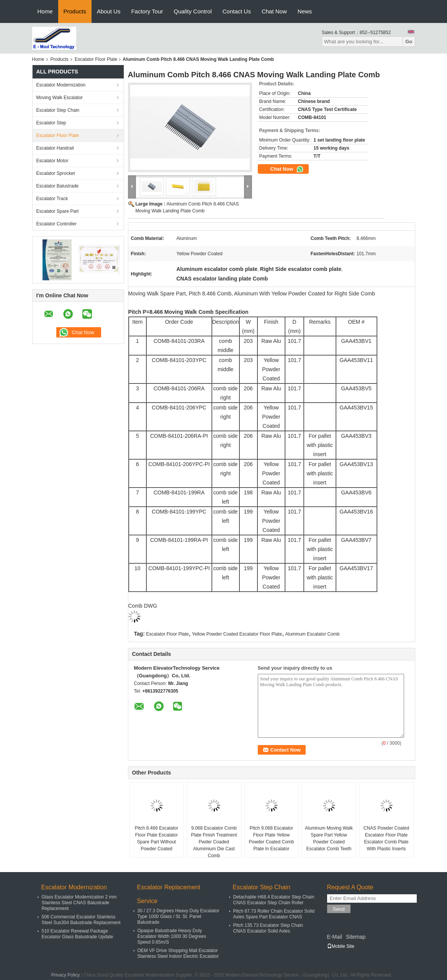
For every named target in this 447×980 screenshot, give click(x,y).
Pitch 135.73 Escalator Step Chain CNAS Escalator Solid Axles (268, 928)
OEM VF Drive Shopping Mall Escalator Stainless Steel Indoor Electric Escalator (178, 953)
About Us (109, 11)
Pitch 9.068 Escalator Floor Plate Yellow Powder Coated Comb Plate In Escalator (271, 838)
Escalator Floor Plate (96, 59)
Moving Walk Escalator (60, 98)
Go (409, 42)
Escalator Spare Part (58, 211)
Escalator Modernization (61, 85)
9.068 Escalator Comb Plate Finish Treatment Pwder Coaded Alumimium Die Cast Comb (214, 842)
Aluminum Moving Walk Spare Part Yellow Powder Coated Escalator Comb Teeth (329, 838)
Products (75, 11)
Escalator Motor (52, 161)
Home (45, 11)
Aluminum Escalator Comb (312, 634)
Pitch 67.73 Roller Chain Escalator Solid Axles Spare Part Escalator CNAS (274, 914)
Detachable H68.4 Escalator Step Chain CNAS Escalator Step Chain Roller (274, 900)
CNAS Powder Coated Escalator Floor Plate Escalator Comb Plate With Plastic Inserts (386, 838)
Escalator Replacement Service (169, 894)
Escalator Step (51, 123)
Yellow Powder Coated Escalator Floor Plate (237, 634)
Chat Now (274, 11)
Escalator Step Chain (58, 110)
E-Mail (335, 937)
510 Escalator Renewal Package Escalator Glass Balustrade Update (78, 934)
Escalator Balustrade (58, 186)
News (305, 11)
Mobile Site (341, 946)
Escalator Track (52, 199)
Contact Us (237, 11)
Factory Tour (147, 11)
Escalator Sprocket (56, 173)
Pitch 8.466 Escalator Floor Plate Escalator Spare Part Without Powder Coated (156, 838)
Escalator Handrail (55, 148)
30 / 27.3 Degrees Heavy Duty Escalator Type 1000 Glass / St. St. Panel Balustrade (178, 916)
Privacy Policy (66, 975)
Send (339, 909)
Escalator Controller (56, 224)
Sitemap (356, 937)
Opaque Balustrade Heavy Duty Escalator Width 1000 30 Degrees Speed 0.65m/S (172, 936)
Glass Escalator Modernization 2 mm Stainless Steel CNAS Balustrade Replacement (79, 903)
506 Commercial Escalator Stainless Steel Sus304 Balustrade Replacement (81, 920)
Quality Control (193, 11)
